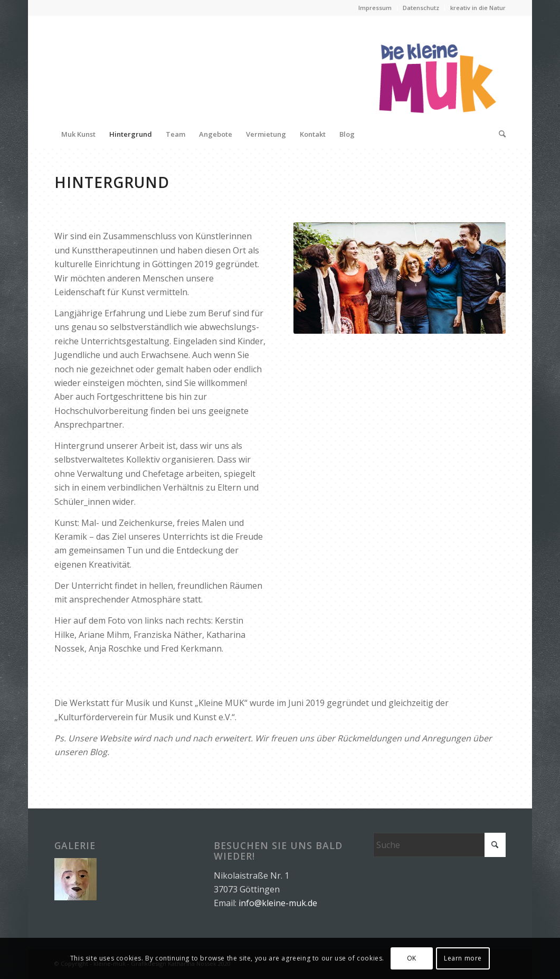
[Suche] (499, 134)
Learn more (463, 958)
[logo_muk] (437, 68)
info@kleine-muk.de (278, 903)
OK (412, 958)
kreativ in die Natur (478, 8)
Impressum (375, 8)
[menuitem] (375, 8)
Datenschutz (421, 8)
